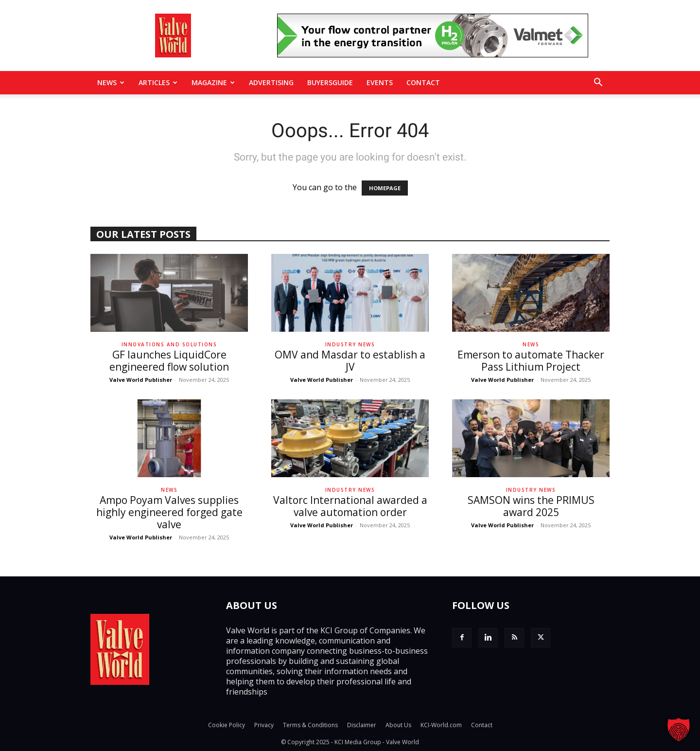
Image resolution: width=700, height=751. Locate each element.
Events (380, 82)
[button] (598, 83)
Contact (423, 82)
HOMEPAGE (385, 188)
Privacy (264, 725)
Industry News (350, 344)
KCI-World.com (441, 725)
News (111, 82)
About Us (398, 725)
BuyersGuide (330, 82)
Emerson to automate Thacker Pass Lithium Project (531, 361)
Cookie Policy (227, 725)
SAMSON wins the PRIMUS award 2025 (531, 506)
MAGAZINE (213, 82)
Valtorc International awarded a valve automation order (350, 506)
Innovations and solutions (169, 344)
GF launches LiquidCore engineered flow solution (169, 361)
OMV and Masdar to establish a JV (350, 361)
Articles (158, 82)
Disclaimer (362, 725)
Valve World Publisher (141, 380)
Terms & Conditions (310, 725)
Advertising (271, 82)
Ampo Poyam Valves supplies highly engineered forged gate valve (169, 512)
